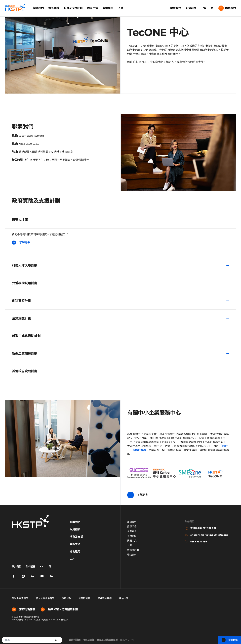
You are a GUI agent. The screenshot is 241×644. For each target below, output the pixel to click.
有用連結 (132, 536)
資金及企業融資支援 (107, 640)
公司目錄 (230, 640)
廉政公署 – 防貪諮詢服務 (59, 609)
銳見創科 (54, 8)
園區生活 (93, 8)
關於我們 (176, 8)
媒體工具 (132, 541)
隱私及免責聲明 (20, 598)
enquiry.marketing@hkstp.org (206, 535)
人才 (121, 8)
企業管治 (132, 531)
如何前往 (191, 8)
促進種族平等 (105, 598)
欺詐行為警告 (24, 609)
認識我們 (38, 8)
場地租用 (108, 8)
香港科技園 (75, 640)
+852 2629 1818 (196, 542)
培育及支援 (89, 640)
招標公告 (132, 526)
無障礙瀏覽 (84, 598)
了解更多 (21, 243)
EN (204, 8)
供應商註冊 (133, 550)
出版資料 (132, 522)
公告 (130, 545)
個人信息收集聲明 (45, 598)
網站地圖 (124, 598)
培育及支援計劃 (73, 8)
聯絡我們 (227, 8)
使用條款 (66, 598)
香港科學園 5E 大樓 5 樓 (200, 528)
